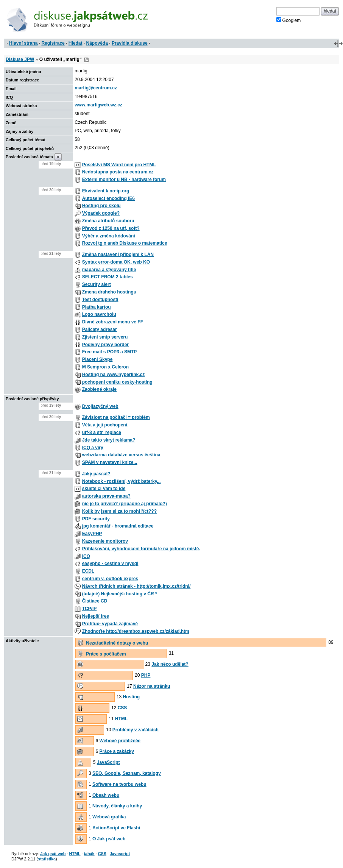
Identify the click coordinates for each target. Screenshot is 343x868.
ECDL (88, 571)
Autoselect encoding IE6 (108, 198)
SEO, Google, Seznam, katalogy (127, 773)
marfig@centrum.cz (96, 88)
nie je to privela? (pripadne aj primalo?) (125, 504)
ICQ (86, 556)
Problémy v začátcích (136, 730)
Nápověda (97, 43)
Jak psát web (53, 854)
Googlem (289, 20)
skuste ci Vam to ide (104, 489)
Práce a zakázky (117, 751)
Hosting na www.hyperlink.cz (114, 375)
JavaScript (108, 762)
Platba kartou (97, 307)
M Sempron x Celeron (105, 367)
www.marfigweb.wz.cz (98, 105)
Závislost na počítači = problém (116, 417)
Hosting (131, 697)
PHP (146, 675)
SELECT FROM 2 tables (108, 277)
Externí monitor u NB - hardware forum (124, 180)
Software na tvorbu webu (119, 784)
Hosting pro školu (101, 206)
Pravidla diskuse (130, 43)
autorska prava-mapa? (106, 496)
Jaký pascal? (96, 474)
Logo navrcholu (99, 314)
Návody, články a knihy (117, 806)
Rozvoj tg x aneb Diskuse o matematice (125, 243)
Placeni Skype (97, 359)
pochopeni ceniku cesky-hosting (117, 382)
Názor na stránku (152, 686)
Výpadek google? (101, 213)
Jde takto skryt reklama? (109, 440)
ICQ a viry (93, 448)
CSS (122, 708)
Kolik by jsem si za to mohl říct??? (119, 511)
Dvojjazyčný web (100, 406)
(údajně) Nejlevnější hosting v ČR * (120, 594)
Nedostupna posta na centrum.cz (118, 172)
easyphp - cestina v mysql (110, 564)
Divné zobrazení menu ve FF (113, 322)
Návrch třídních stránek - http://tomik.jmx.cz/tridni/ (136, 586)
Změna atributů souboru (108, 221)
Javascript (120, 854)
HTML (121, 719)
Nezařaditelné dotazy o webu (117, 643)
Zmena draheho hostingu (109, 292)
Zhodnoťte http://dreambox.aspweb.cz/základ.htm (136, 631)
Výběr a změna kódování (109, 236)
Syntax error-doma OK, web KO (116, 262)
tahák (89, 854)
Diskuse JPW (20, 59)
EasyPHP (92, 534)
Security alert (97, 284)
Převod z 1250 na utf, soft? (111, 228)
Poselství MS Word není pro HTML (119, 165)
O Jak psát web (109, 839)
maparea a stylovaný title (109, 270)
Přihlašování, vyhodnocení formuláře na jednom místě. (141, 549)
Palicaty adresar (100, 329)
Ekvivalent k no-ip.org (106, 191)
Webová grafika (109, 817)
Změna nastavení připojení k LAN (118, 254)
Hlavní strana (23, 43)
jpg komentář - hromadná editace (118, 526)
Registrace (53, 43)
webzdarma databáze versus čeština (121, 455)
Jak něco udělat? (170, 664)
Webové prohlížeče (120, 741)
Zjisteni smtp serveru (105, 337)
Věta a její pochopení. (105, 425)
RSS (86, 60)
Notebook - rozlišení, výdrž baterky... (122, 481)
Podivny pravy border (105, 345)
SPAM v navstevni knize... (110, 462)
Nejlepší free (96, 616)
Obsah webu (106, 795)
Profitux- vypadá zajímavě (110, 624)
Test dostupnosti (100, 300)
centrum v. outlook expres (110, 579)
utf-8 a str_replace (102, 432)
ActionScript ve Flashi (116, 828)
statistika (47, 859)
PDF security (96, 519)
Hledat (76, 43)
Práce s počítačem (106, 654)
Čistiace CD (95, 601)
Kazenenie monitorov (105, 541)
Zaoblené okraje (99, 389)
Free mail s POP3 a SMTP (110, 352)
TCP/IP (90, 609)
